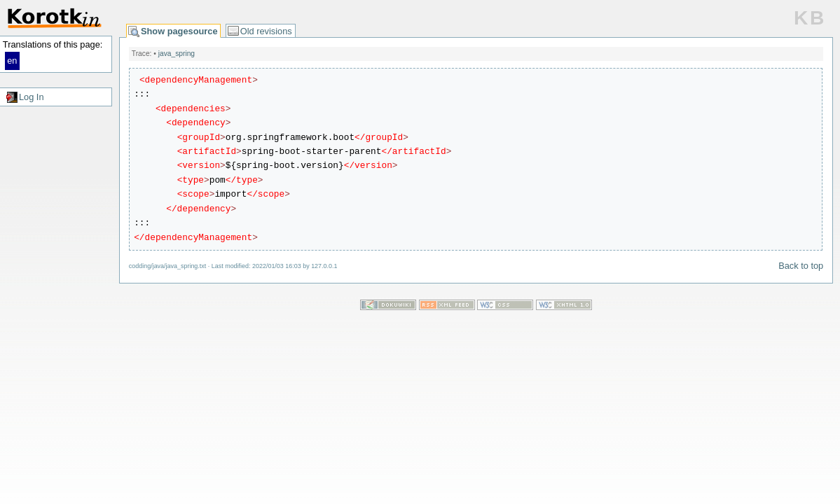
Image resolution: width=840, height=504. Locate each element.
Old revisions (266, 31)
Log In (32, 97)
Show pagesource (179, 31)
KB (810, 18)
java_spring (177, 54)
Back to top (801, 266)
